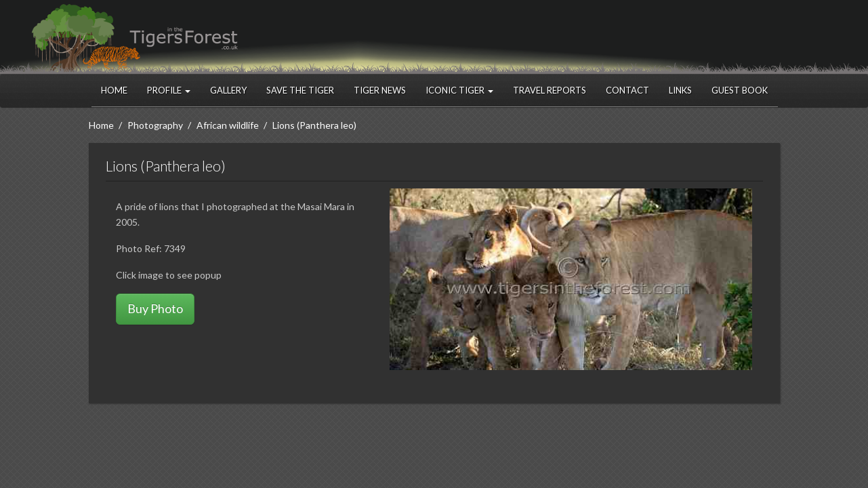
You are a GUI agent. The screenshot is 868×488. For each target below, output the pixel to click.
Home (114, 90)
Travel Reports (550, 90)
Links (680, 90)
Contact (627, 90)
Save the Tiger (300, 90)
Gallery (228, 90)
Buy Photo (155, 308)
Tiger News (380, 90)
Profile (169, 90)
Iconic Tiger (459, 90)
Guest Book (740, 90)
